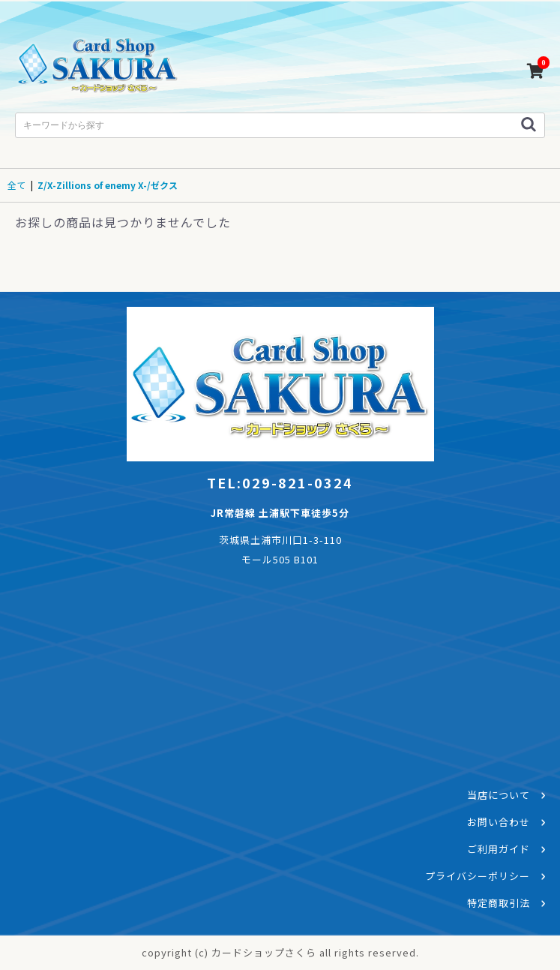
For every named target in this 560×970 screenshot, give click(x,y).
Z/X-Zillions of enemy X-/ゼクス (108, 185)
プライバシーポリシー (478, 876)
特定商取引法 (499, 903)
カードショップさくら (97, 68)
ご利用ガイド (499, 849)
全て (16, 185)
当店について (499, 795)
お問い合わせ (499, 822)
